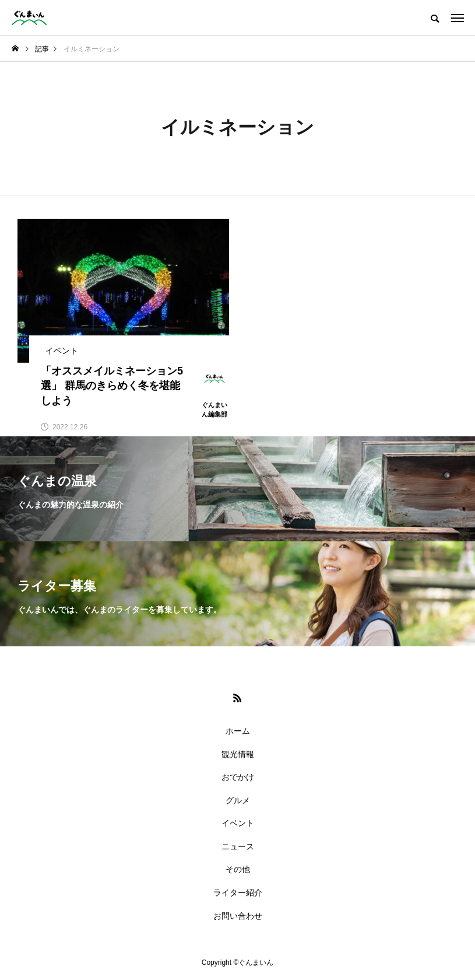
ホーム (238, 731)
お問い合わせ (238, 916)
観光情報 (238, 754)
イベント (238, 823)
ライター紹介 (238, 892)
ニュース (238, 846)
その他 (238, 869)
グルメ (238, 800)
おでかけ (238, 777)
